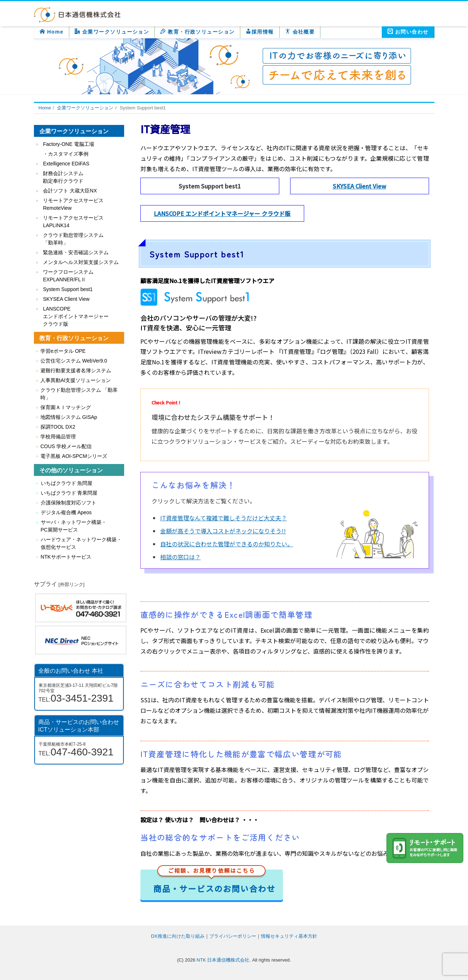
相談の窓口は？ (180, 557)
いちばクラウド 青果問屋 (69, 493)
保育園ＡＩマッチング (66, 407)
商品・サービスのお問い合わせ (215, 882)
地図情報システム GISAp (69, 417)
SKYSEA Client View (359, 186)
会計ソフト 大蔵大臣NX (70, 191)
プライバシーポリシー (233, 936)
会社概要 (300, 32)
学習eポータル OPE (63, 351)
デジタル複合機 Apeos (66, 512)
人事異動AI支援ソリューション (76, 380)
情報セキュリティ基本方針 (289, 936)
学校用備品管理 (58, 437)
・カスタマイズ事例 (66, 154)
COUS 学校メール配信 (66, 446)
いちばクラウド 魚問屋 (67, 483)
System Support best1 (68, 289)
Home (52, 32)
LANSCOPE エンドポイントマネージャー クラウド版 (222, 213)
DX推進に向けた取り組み (178, 936)
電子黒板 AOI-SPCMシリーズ (74, 456)
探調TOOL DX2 (58, 427)
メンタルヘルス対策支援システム (81, 262)
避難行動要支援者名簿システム (76, 370)
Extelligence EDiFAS (66, 164)
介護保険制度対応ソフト (69, 503)
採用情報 (260, 32)
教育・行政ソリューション (197, 32)
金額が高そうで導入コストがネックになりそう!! (223, 531)
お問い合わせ (408, 32)
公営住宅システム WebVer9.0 (74, 361)
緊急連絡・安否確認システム (76, 252)
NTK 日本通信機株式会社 (223, 960)
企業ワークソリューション (112, 32)
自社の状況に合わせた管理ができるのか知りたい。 (227, 544)
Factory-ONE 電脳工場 (69, 144)
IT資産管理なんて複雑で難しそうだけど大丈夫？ (224, 518)
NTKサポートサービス (66, 557)
